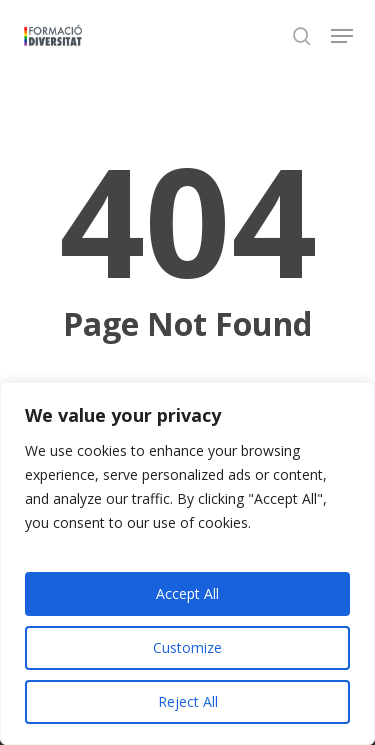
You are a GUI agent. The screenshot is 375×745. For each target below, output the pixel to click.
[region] (187, 563)
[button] (342, 36)
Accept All (187, 593)
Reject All (188, 701)
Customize (187, 647)
